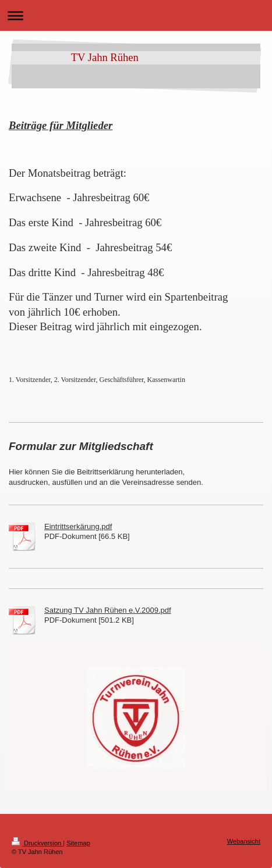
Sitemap (78, 843)
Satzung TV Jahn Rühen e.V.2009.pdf (108, 610)
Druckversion (37, 843)
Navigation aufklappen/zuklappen (136, 15)
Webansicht (244, 841)
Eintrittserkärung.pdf (78, 526)
